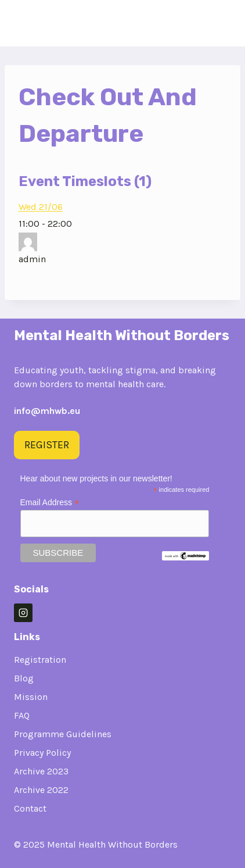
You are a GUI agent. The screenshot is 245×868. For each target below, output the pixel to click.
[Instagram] (23, 613)
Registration (40, 660)
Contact (30, 808)
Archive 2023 (41, 771)
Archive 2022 (41, 790)
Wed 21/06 (41, 207)
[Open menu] (219, 23)
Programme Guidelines (63, 734)
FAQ (22, 715)
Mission (31, 697)
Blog (24, 678)
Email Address (50, 503)
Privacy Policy (42, 753)
